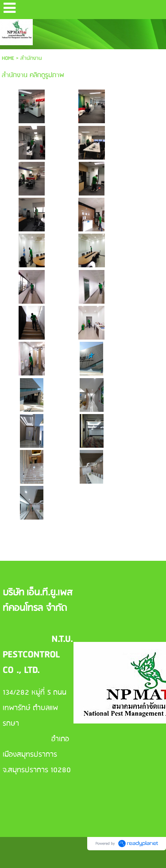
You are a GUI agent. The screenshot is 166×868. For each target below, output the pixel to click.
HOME (8, 58)
